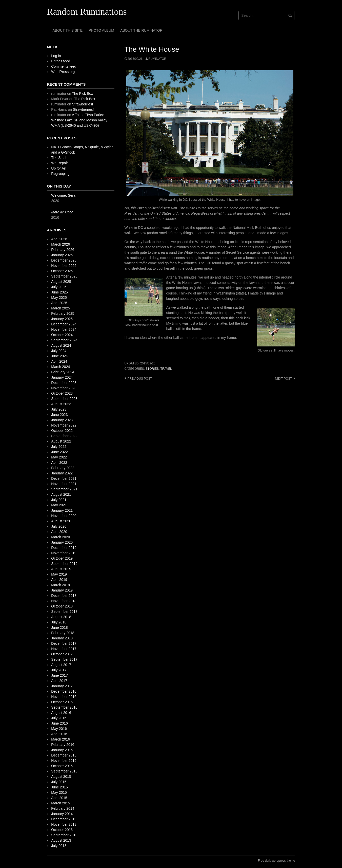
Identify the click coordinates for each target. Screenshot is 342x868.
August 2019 (61, 569)
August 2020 (61, 521)
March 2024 (61, 367)
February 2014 (63, 808)
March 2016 (61, 739)
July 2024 (59, 351)
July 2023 (59, 409)
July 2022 (59, 447)
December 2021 (64, 478)
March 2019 (61, 585)
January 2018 (62, 638)
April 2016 (59, 734)
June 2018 (59, 627)
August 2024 (61, 345)
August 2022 (61, 441)
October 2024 (62, 335)
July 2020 (59, 526)
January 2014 (62, 814)
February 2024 (63, 372)
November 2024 (64, 329)
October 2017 (62, 654)
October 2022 (62, 431)
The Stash (59, 158)
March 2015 (61, 803)
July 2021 (59, 500)
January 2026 (62, 255)
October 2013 (62, 830)
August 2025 (61, 282)
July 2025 (59, 287)
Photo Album (101, 30)
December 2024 (64, 324)
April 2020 (59, 532)
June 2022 (59, 452)
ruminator (157, 59)
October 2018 (62, 606)
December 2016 (64, 691)
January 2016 (62, 750)
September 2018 (64, 612)
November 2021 (64, 484)
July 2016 (59, 718)
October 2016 (62, 702)
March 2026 (61, 244)
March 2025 (61, 308)
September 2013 (64, 835)
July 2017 (59, 670)
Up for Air (58, 168)
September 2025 (64, 276)
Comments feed (64, 66)
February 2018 (63, 633)
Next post (283, 379)
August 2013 (61, 840)
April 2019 (59, 580)
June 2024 (59, 356)
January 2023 (62, 420)
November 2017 (64, 649)
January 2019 (62, 590)
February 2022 (63, 468)
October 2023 (62, 393)
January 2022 (62, 473)
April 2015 (59, 798)
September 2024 (64, 340)
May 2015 (59, 792)
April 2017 (59, 681)
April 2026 (59, 239)
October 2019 (62, 558)
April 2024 (59, 361)
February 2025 (63, 313)
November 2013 (64, 824)
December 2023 (64, 383)
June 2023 (59, 415)
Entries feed (61, 61)
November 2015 (64, 761)
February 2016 (63, 745)
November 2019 (64, 553)
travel (166, 369)
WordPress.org (63, 72)
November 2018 (64, 601)
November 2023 (64, 388)
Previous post (140, 379)
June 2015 (59, 787)
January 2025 (62, 319)
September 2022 (64, 436)
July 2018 (59, 622)
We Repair (59, 163)
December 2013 (64, 819)
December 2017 (64, 643)
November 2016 (64, 697)
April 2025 (59, 303)
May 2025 (59, 298)
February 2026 (63, 250)
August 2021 (61, 494)
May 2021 (59, 505)
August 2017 (61, 665)
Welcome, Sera (63, 195)
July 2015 (59, 782)
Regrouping (60, 174)
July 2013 (59, 846)
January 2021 (62, 510)
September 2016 (64, 707)
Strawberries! (83, 104)
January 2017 (62, 686)
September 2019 (64, 564)
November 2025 (64, 266)
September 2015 (64, 771)
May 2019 (59, 574)
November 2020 (64, 516)
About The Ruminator (141, 30)
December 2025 (64, 260)
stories (152, 369)
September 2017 (64, 659)
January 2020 (62, 542)
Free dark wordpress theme (277, 861)
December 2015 (64, 755)
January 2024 (62, 377)
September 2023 (64, 399)
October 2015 (62, 766)
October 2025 (62, 271)
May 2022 (59, 457)
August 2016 (61, 713)
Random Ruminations (87, 12)
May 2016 (59, 729)
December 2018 (64, 596)
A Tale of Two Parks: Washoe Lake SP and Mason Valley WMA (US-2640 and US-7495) (79, 120)
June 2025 (59, 292)
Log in (56, 56)
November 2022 (64, 425)
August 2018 (61, 617)
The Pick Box (83, 94)
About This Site (68, 30)
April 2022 (59, 463)
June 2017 (59, 675)
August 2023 (61, 404)
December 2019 (64, 548)
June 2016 (59, 723)
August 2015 (61, 777)
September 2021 (64, 489)
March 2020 (61, 537)
